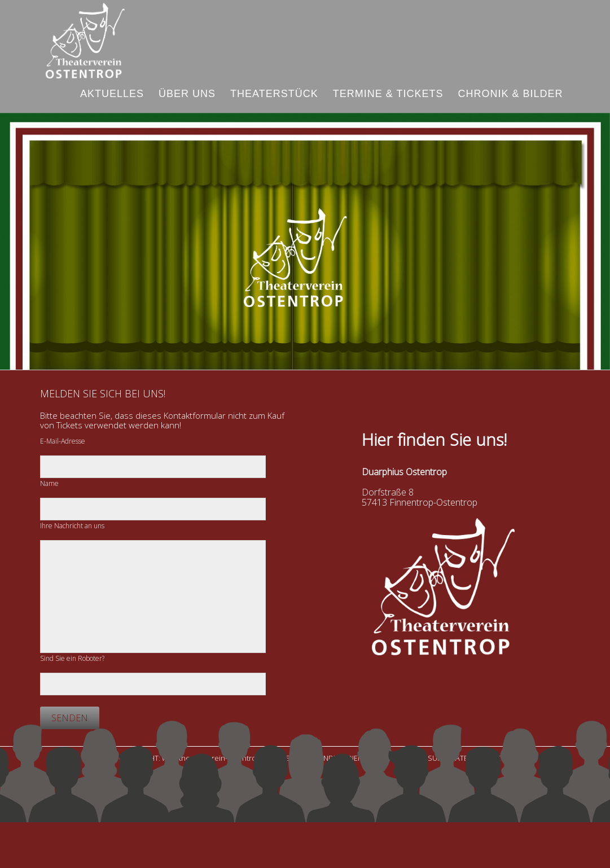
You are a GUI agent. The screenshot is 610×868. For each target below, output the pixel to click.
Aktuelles (112, 94)
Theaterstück (274, 94)
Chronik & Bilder (510, 94)
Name (49, 483)
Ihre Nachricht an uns (72, 526)
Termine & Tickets (388, 94)
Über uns (187, 94)
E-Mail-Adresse (63, 441)
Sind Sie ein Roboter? (72, 658)
